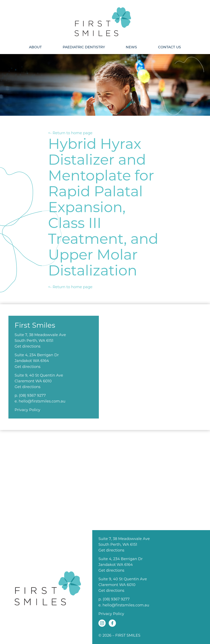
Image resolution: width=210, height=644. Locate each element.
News (131, 47)
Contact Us (170, 47)
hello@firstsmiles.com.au (42, 401)
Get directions (28, 346)
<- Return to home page (70, 133)
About (35, 47)
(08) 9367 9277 (32, 395)
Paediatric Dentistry (84, 47)
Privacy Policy (27, 410)
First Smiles (105, 20)
